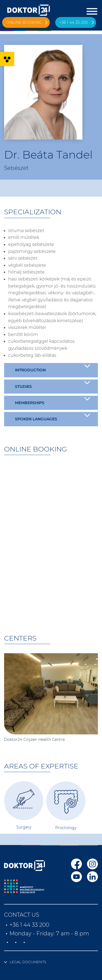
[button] (7, 59)
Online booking (24, 22)
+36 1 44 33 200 (74, 22)
